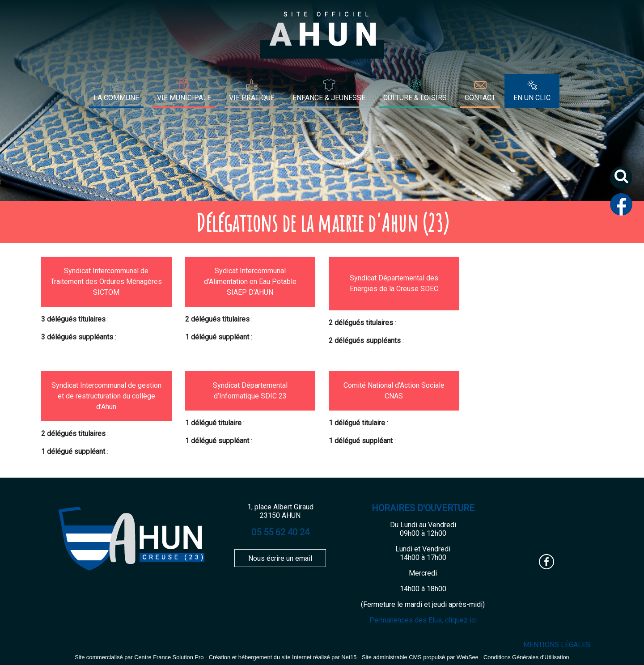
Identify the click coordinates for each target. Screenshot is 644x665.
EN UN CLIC (532, 98)
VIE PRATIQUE (252, 98)
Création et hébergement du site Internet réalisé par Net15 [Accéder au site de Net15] (283, 657)
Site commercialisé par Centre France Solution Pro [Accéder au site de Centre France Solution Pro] (139, 657)
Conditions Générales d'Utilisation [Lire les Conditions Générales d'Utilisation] (526, 657)
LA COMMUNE (116, 98)
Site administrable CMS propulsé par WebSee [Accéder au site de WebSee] (420, 657)
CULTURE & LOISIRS (415, 98)
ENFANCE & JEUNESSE (329, 98)
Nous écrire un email (280, 558)
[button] (625, 181)
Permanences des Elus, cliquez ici (423, 620)
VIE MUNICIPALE (184, 98)
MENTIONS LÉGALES (557, 645)
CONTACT (480, 98)
